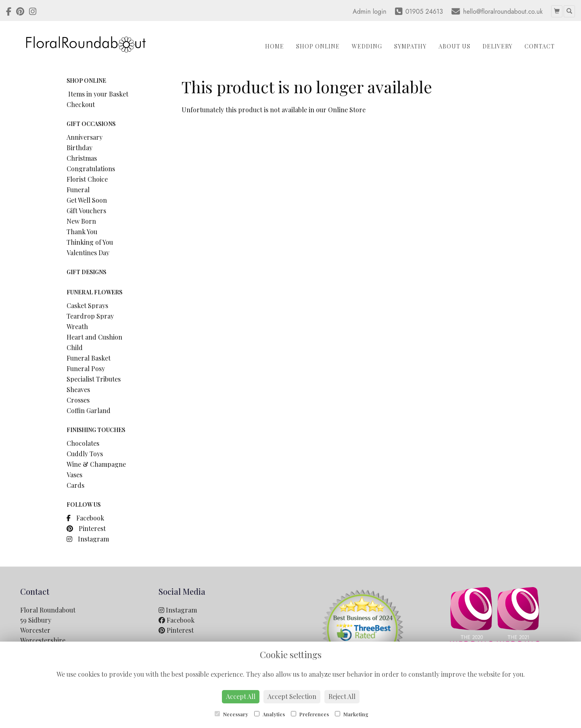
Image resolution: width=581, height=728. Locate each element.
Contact (540, 46)
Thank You (82, 232)
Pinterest (86, 528)
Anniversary (85, 137)
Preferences (310, 714)
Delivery (497, 46)
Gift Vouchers (86, 211)
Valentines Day (88, 253)
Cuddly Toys (85, 454)
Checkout (81, 104)
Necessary (231, 714)
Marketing (352, 714)
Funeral (78, 190)
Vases (74, 475)
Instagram (88, 539)
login (380, 12)
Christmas (82, 158)
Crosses (78, 400)
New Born (81, 221)
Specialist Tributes (94, 379)
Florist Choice (87, 179)
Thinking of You (90, 242)
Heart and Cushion (94, 337)
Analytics (270, 714)
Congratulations (91, 169)
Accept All (241, 696)
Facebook (85, 518)
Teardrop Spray (90, 316)
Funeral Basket (89, 358)
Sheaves (78, 389)
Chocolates (83, 443)
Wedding (367, 46)
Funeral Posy (86, 368)
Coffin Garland (89, 410)
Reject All (342, 696)
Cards (75, 485)
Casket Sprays (87, 305)
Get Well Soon (87, 200)
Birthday (79, 148)
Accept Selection (292, 696)
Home (275, 46)
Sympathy (410, 46)
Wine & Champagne (96, 464)
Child (75, 347)
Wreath (77, 326)
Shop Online (318, 46)
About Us (455, 46)
